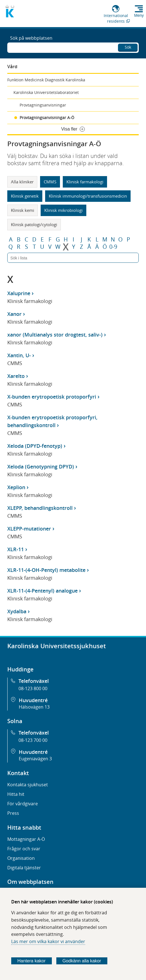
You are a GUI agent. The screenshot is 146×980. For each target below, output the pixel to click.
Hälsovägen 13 (34, 707)
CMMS (50, 182)
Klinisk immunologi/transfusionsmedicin (88, 196)
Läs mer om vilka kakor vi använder (48, 941)
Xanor (14, 314)
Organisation (21, 858)
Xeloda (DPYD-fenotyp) (35, 446)
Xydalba (17, 611)
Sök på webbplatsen (31, 38)
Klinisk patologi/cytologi (34, 224)
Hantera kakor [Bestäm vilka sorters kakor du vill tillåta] (32, 961)
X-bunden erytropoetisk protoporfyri (52, 397)
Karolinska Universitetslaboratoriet (46, 92)
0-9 (113, 247)
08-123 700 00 (33, 740)
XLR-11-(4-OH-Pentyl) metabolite (46, 570)
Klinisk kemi (23, 210)
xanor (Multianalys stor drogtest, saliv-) (55, 335)
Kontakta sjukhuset (28, 785)
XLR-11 (16, 549)
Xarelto (16, 376)
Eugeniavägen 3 (35, 759)
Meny (139, 15)
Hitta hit (16, 794)
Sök (128, 47)
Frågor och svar (24, 849)
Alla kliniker (22, 182)
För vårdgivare (23, 804)
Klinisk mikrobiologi (63, 210)
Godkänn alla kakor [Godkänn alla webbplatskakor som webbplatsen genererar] (82, 961)
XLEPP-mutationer (29, 529)
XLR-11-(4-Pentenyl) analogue (42, 591)
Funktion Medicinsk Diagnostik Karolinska (46, 80)
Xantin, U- (19, 355)
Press (13, 813)
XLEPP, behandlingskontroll (40, 508)
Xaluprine (19, 293)
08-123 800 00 (33, 688)
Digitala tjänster (24, 868)
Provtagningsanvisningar (43, 105)
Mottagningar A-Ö (26, 839)
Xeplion (16, 487)
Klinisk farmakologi (85, 182)
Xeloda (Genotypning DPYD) (41, 467)
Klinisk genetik (25, 196)
